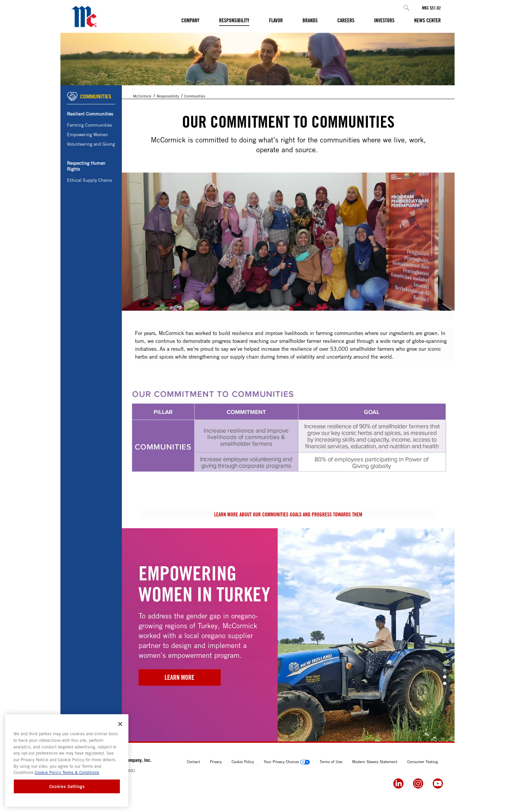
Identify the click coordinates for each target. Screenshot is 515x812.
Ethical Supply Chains (90, 180)
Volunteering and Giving (91, 144)
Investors (384, 20)
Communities (195, 96)
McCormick (142, 96)
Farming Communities (90, 125)
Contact (193, 761)
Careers (346, 20)
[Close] (120, 724)
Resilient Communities (90, 114)
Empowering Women (88, 134)
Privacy (216, 761)
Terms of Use (331, 761)
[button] (406, 8)
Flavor (276, 20)
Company (190, 20)
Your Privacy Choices (287, 761)
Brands (310, 20)
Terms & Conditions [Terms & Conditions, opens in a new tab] (80, 772)
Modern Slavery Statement (375, 761)
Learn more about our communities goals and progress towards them (288, 514)
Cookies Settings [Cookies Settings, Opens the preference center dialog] (67, 786)
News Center (427, 20)
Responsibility (234, 20)
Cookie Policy (243, 761)
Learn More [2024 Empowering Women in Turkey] (179, 677)
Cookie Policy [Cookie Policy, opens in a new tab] (48, 772)
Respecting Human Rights (86, 166)
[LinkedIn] (398, 783)
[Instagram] (418, 783)
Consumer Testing (423, 761)
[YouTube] (438, 783)
